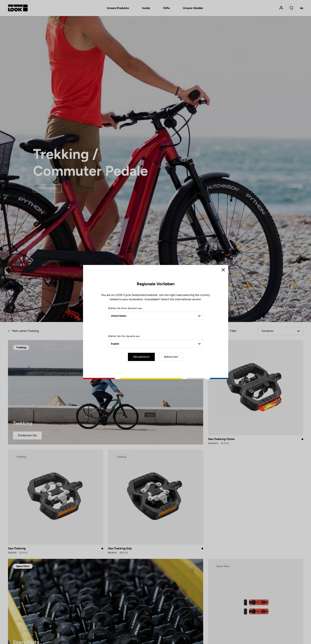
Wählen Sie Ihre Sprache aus (124, 336)
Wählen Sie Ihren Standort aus (125, 308)
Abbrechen (171, 357)
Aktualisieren (141, 357)
